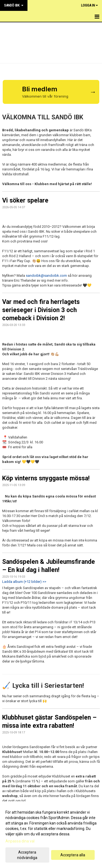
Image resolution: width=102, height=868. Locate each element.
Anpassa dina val (20, 841)
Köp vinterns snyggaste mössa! (46, 478)
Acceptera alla (73, 855)
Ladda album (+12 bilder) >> (24, 582)
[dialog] (51, 835)
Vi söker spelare (25, 200)
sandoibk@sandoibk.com (46, 276)
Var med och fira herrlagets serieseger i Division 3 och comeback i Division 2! (41, 310)
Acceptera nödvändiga (27, 855)
